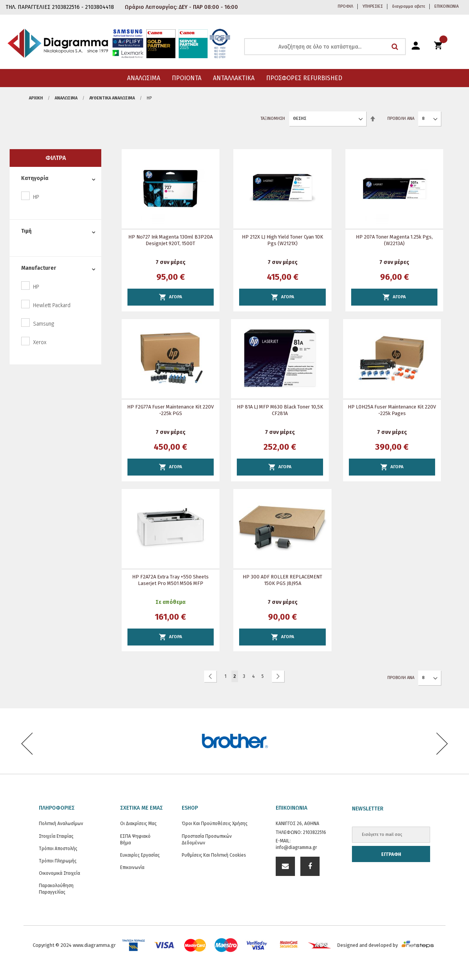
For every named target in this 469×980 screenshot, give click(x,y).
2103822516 (315, 832)
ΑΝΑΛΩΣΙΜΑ (66, 98)
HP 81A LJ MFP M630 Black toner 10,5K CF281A (280, 410)
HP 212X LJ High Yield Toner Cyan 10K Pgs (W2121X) (282, 240)
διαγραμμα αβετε (409, 6)
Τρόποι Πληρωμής (58, 861)
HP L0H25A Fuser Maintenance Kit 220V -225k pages (392, 410)
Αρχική (36, 98)
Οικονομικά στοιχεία (59, 873)
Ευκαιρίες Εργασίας (140, 855)
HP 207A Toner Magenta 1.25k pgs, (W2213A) (394, 240)
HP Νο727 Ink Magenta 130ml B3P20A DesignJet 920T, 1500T (170, 240)
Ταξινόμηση (273, 119)
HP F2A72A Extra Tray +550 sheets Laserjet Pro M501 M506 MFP (170, 580)
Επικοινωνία (132, 867)
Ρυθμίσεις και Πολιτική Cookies (214, 855)
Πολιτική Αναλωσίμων (61, 824)
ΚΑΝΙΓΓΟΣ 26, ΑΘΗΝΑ (297, 824)
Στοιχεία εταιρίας (56, 836)
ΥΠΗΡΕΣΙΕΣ (373, 6)
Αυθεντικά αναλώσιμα (112, 98)
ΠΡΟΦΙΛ (345, 6)
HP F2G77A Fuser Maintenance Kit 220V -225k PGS (170, 410)
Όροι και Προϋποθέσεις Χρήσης (215, 824)
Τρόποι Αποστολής (58, 849)
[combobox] (325, 47)
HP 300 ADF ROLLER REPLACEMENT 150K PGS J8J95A (282, 580)
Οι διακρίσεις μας (138, 824)
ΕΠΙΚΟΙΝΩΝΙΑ (446, 6)
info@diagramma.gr (296, 847)
